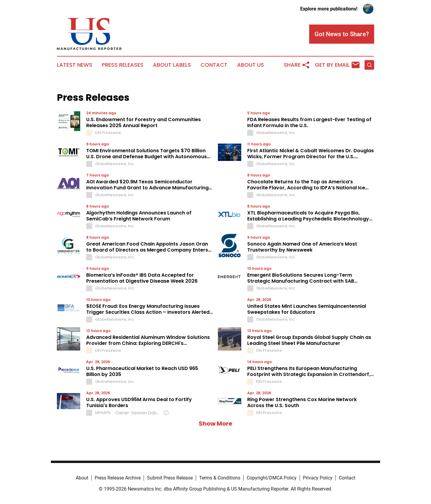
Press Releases (123, 65)
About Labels (172, 65)
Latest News (75, 65)
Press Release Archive (118, 478)
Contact (214, 65)
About (82, 478)
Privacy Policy (318, 478)
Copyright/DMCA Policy (272, 478)
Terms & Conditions (220, 478)
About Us (251, 65)
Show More (215, 424)
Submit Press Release (170, 478)
